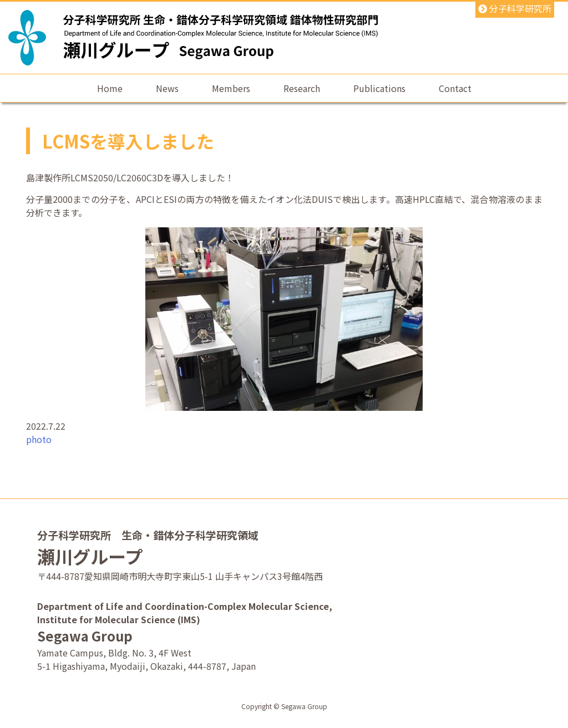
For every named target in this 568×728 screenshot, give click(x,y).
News (167, 88)
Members (231, 88)
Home (110, 88)
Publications (379, 88)
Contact (455, 88)
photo (39, 439)
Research (302, 88)
